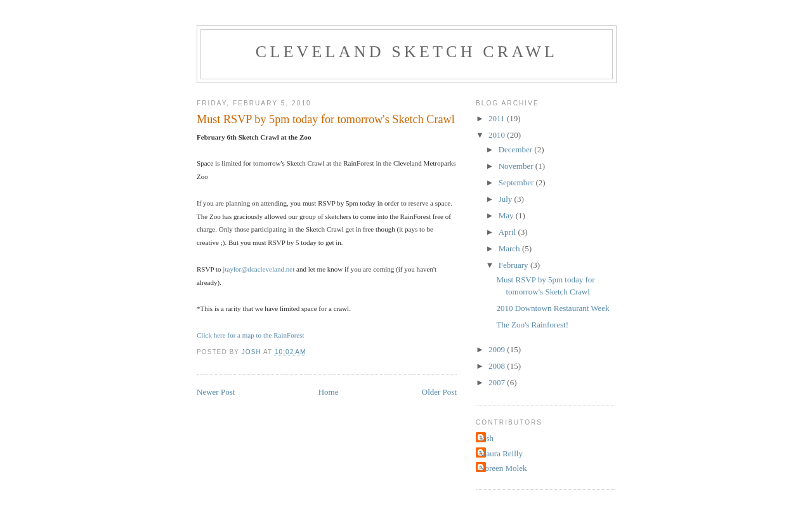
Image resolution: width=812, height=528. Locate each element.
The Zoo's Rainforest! (532, 325)
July (507, 199)
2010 (498, 135)
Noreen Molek (503, 468)
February (514, 265)
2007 (498, 382)
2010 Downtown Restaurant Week (553, 308)
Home (329, 392)
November (517, 166)
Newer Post (216, 392)
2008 (498, 366)
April (508, 232)
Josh (486, 438)
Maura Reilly (501, 453)
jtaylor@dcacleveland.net (259, 269)
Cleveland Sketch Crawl (407, 52)
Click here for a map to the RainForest (251, 335)
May (507, 215)
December (517, 149)
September (517, 182)
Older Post (439, 392)
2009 (498, 349)
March (510, 248)
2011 (498, 118)
